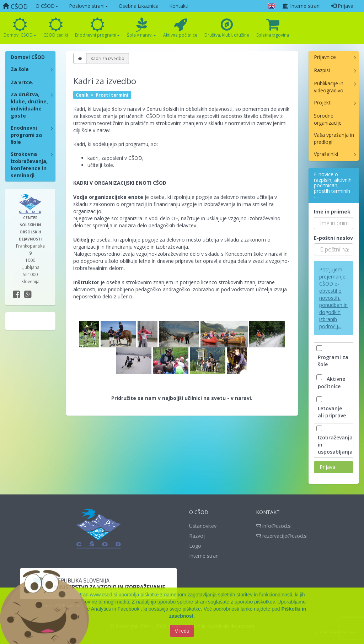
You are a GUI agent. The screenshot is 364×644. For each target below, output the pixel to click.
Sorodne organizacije (328, 119)
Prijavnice (325, 57)
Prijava (342, 6)
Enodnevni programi (97, 28)
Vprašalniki (326, 154)
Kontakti (179, 6)
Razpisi (322, 70)
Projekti (323, 102)
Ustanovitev (203, 526)
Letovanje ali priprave (332, 408)
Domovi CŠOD (20, 28)
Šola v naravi (141, 28)
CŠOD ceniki (56, 28)
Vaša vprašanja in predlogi (334, 138)
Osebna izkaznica (139, 6)
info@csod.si (274, 526)
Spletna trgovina (273, 28)
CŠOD (15, 6)
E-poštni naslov (333, 238)
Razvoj (197, 536)
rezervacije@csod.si (282, 536)
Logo (195, 546)
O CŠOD (47, 6)
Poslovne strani (89, 6)
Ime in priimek (332, 212)
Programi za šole (333, 357)
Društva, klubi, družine (227, 28)
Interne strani (301, 6)
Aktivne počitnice (180, 28)
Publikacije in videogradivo (329, 87)
